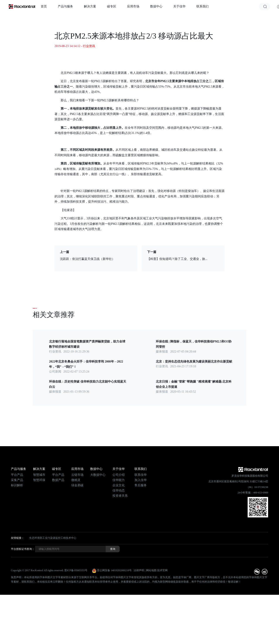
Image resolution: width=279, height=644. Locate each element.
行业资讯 (89, 46)
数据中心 (156, 6)
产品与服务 (65, 6)
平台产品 (17, 475)
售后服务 (141, 485)
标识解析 (17, 485)
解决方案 (90, 6)
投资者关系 (120, 496)
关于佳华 (179, 6)
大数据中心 (98, 475)
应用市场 (133, 6)
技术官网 (162, 570)
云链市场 (77, 475)
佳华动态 (119, 491)
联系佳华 (141, 475)
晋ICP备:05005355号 (76, 570)
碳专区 (112, 6)
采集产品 (17, 480)
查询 (113, 549)
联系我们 (202, 6)
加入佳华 (141, 480)
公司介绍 (119, 475)
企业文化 (119, 485)
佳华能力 (119, 480)
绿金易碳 (77, 485)
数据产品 (58, 480)
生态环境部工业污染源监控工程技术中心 (53, 538)
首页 (44, 6)
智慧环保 (39, 480)
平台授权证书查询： (23, 549)
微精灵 (76, 480)
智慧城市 (39, 475)
